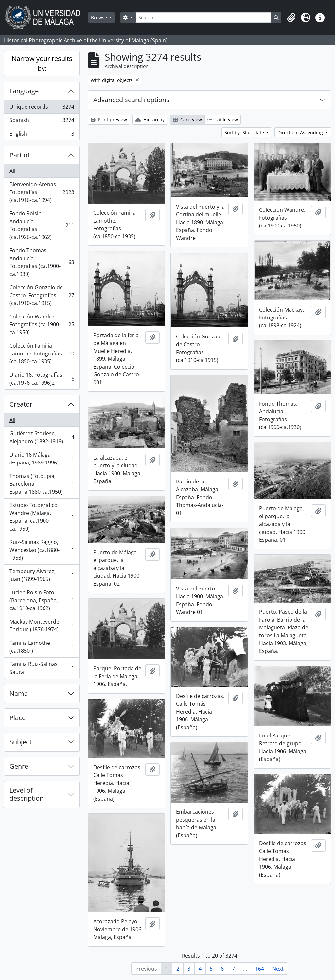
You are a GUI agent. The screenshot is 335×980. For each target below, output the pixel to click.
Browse (100, 18)
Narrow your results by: (42, 63)
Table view (223, 120)
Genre (19, 766)
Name (19, 693)
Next (278, 969)
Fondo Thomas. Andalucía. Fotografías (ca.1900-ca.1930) (42, 262)
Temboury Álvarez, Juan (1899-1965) (42, 575)
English (42, 135)
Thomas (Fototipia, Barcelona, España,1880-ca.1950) (42, 484)
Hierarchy (150, 120)
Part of (20, 155)
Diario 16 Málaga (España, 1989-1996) (42, 459)
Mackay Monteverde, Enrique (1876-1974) (42, 626)
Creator (21, 404)
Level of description (26, 794)
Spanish (42, 122)
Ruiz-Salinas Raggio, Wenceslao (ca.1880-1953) (42, 550)
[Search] (203, 18)
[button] (291, 18)
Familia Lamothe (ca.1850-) (42, 647)
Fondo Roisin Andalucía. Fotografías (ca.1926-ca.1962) (42, 225)
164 (260, 969)
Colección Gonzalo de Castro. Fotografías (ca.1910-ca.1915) (42, 295)
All (12, 171)
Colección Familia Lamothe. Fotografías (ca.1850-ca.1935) (42, 354)
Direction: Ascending (301, 132)
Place (18, 718)
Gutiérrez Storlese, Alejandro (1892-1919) (42, 437)
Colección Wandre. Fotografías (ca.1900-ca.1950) (42, 324)
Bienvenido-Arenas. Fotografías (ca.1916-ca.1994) (42, 192)
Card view (187, 120)
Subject (21, 742)
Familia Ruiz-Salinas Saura (42, 668)
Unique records (42, 108)
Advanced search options (131, 100)
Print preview (109, 120)
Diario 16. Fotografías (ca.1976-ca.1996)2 (42, 379)
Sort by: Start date (245, 132)
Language (24, 91)
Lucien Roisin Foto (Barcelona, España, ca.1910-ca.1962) (42, 600)
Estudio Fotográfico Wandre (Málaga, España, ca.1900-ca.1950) (42, 517)
